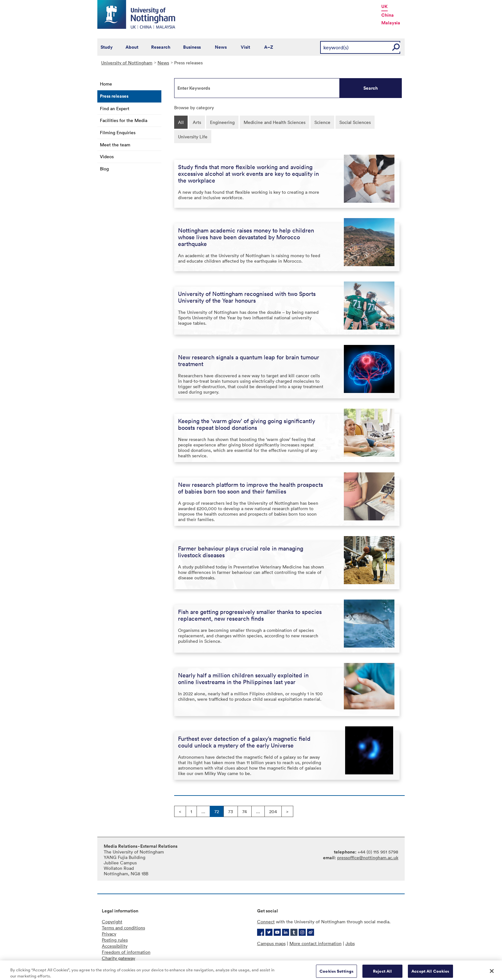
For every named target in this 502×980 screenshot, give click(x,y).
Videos (107, 156)
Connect (266, 922)
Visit (245, 47)
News (221, 47)
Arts (197, 122)
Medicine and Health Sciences (275, 122)
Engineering (222, 122)
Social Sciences (355, 122)
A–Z (269, 47)
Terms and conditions (123, 928)
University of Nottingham (127, 63)
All (181, 122)
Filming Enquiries (118, 132)
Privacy (109, 934)
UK (385, 6)
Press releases (114, 96)
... (203, 811)
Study (107, 47)
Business (192, 47)
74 (245, 811)
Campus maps (271, 943)
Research (161, 47)
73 (231, 811)
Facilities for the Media (124, 120)
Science (322, 122)
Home (106, 84)
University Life (193, 137)
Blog (104, 169)
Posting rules (115, 940)
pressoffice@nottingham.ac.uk (368, 857)
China (388, 15)
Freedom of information (126, 952)
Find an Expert (115, 108)
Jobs (350, 943)
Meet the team (115, 145)
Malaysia (391, 23)
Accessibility (115, 946)
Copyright (112, 922)
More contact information (316, 943)
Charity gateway (118, 958)
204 (273, 811)
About (132, 47)
